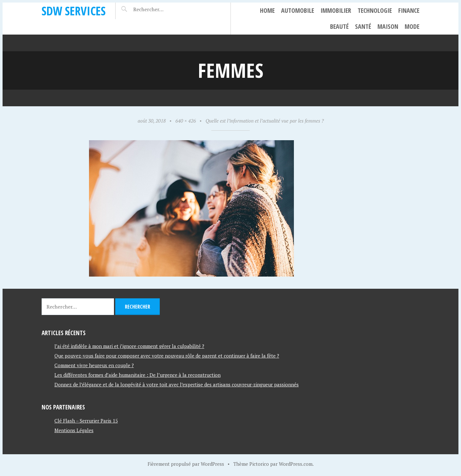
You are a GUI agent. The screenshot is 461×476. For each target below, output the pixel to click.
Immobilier (336, 10)
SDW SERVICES (74, 11)
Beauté (339, 26)
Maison (388, 26)
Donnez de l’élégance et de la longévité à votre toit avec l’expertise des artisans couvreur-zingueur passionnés (177, 384)
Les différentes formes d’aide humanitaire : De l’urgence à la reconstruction (137, 375)
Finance (409, 10)
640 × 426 (186, 121)
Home (267, 10)
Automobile (298, 10)
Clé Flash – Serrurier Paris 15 (86, 421)
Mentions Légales (74, 430)
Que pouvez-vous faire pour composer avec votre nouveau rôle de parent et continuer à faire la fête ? (167, 356)
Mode (412, 26)
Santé (363, 26)
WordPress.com (296, 464)
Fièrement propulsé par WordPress (186, 464)
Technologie (375, 10)
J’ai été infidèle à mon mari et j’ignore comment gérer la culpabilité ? (129, 346)
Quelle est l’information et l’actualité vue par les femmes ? (265, 121)
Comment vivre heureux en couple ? (94, 365)
